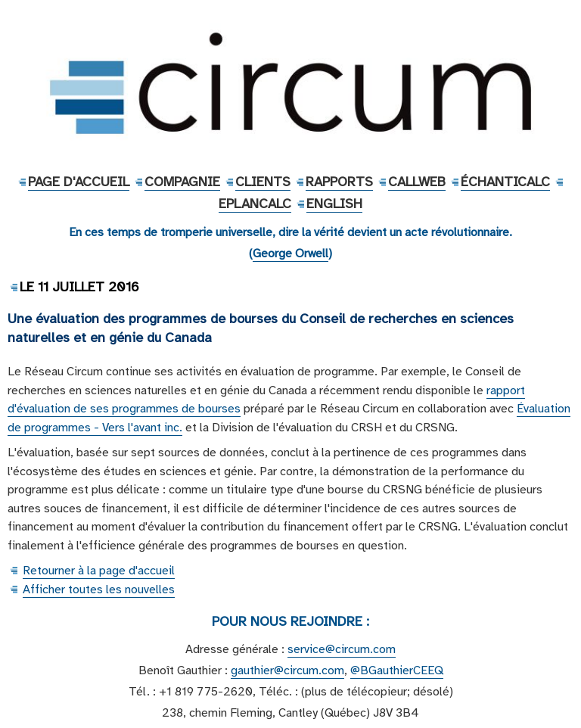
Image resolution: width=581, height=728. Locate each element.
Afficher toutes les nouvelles (99, 590)
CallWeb (417, 182)
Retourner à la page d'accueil (99, 571)
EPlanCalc (255, 204)
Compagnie (182, 182)
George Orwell (290, 254)
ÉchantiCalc (505, 182)
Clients (263, 182)
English (334, 204)
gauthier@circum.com (287, 670)
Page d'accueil (79, 182)
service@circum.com (342, 649)
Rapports (339, 182)
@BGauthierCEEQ (397, 670)
